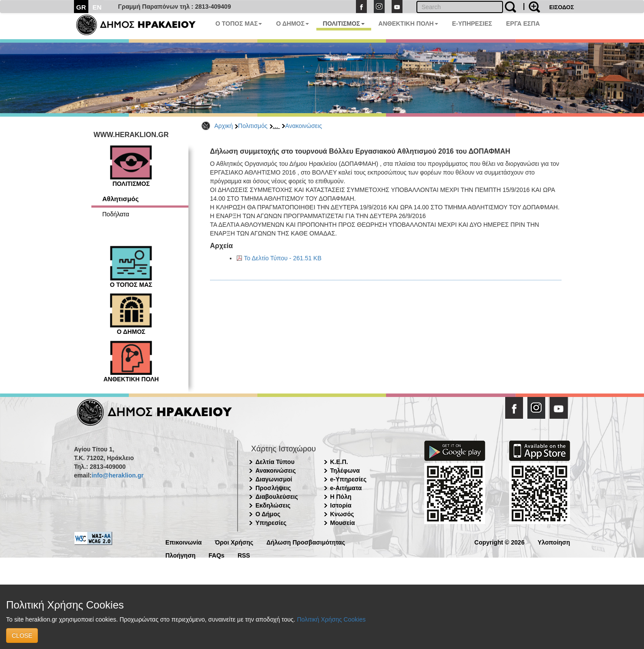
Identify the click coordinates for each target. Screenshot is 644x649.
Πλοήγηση (180, 555)
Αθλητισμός (121, 199)
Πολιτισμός (253, 126)
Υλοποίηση (554, 542)
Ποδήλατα (116, 214)
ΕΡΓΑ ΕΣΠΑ (523, 24)
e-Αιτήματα (346, 488)
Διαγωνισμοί (274, 479)
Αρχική (224, 126)
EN (97, 7)
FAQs (216, 555)
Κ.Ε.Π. (339, 462)
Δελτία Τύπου (275, 462)
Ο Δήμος (268, 514)
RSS (244, 555)
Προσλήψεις (273, 488)
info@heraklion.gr (117, 475)
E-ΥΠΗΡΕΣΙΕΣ (472, 24)
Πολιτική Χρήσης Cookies (331, 619)
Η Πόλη (341, 497)
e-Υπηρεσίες (349, 479)
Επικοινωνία (184, 542)
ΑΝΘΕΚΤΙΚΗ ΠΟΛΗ (408, 24)
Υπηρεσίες (271, 523)
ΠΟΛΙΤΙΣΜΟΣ (344, 24)
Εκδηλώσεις (273, 505)
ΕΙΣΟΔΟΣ (562, 7)
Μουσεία (343, 523)
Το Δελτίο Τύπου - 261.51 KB (283, 258)
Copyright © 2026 (499, 542)
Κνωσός (342, 514)
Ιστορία (341, 505)
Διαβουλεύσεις (277, 497)
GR (81, 7)
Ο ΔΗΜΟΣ (292, 24)
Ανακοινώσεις (304, 126)
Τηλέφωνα (345, 471)
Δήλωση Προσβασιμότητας (306, 542)
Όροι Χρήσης (234, 542)
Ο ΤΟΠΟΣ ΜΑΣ (239, 24)
